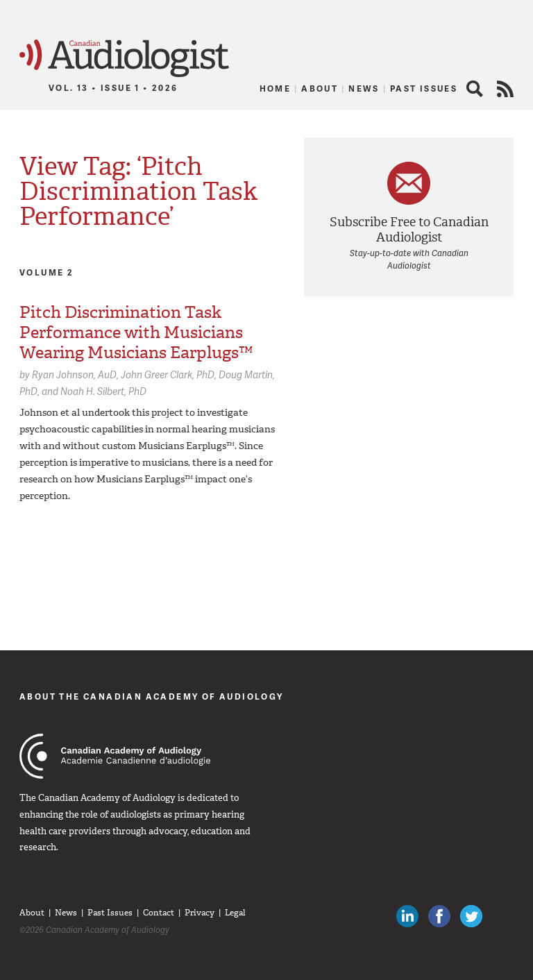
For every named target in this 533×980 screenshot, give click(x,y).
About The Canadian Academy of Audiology (152, 696)
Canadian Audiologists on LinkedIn (407, 916)
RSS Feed (505, 89)
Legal (235, 913)
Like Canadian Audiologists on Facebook (439, 916)
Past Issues (424, 88)
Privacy (200, 913)
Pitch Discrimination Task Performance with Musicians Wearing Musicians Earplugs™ (136, 332)
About (320, 88)
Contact (159, 913)
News (364, 88)
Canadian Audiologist (124, 59)
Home (276, 88)
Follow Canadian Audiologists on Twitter (471, 916)
